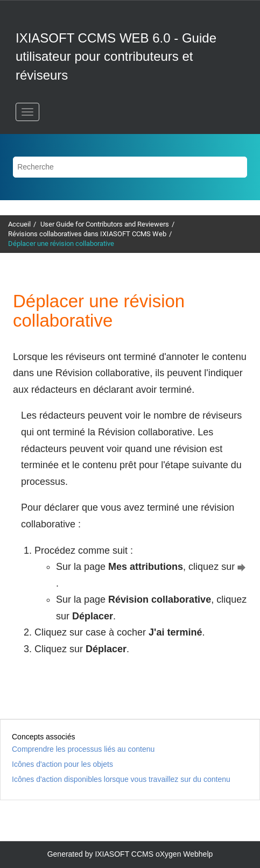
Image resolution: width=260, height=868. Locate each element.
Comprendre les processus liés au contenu (83, 749)
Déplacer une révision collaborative (61, 244)
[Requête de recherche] (130, 167)
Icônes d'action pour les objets (62, 764)
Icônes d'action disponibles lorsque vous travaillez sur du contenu (121, 779)
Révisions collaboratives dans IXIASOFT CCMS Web (87, 234)
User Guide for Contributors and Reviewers (105, 224)
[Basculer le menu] (27, 112)
